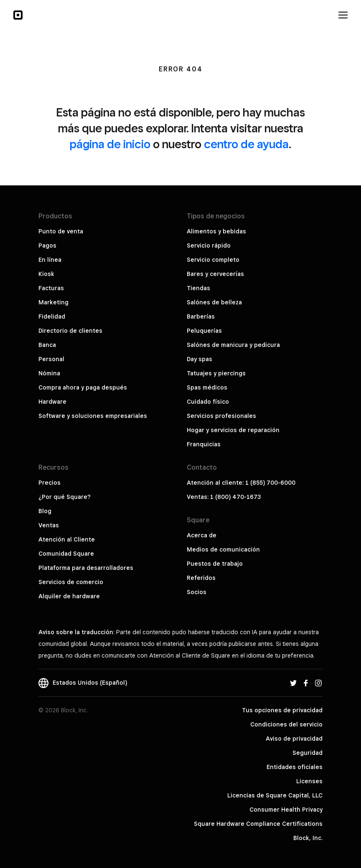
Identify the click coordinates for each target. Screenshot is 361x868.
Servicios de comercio (71, 582)
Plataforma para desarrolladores (86, 568)
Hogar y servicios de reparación (233, 430)
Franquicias (204, 444)
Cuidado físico (208, 402)
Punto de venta (61, 231)
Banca (47, 345)
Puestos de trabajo (215, 564)
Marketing (53, 302)
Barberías (201, 316)
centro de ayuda (246, 144)
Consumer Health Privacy (286, 810)
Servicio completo (213, 260)
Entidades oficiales (295, 767)
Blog (45, 511)
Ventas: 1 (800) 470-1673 (224, 497)
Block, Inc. (308, 838)
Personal (51, 359)
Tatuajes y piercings (216, 373)
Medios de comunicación (223, 549)
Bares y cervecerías (215, 274)
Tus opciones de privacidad (282, 710)
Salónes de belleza (214, 302)
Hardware (52, 402)
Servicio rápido (209, 245)
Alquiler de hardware (69, 596)
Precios (50, 483)
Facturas (51, 288)
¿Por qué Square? (65, 497)
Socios (197, 592)
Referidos (201, 578)
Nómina (49, 373)
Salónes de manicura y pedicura (233, 345)
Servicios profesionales (221, 416)
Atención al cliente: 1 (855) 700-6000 (241, 483)
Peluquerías (204, 331)
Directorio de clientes (70, 331)
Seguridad (308, 753)
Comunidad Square (66, 554)
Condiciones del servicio (286, 724)
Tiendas (198, 288)
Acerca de (202, 535)
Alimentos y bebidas (216, 231)
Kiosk (46, 274)
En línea (50, 260)
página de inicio (110, 144)
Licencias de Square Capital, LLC (275, 795)
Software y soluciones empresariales (93, 416)
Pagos (47, 245)
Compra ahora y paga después (83, 387)
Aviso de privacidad (294, 739)
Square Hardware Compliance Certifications (258, 824)
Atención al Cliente (67, 539)
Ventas (49, 525)
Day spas (200, 359)
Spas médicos (207, 387)
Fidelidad (52, 316)
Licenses (309, 781)
